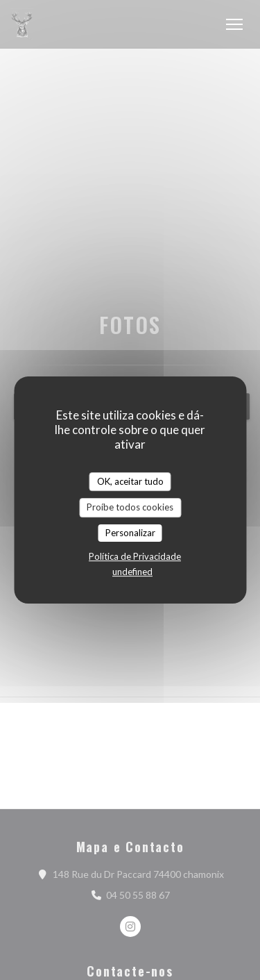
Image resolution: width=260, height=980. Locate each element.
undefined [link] (132, 572)
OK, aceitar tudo (130, 481)
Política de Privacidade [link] (135, 556)
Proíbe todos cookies (130, 507)
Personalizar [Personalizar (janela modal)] (130, 533)
